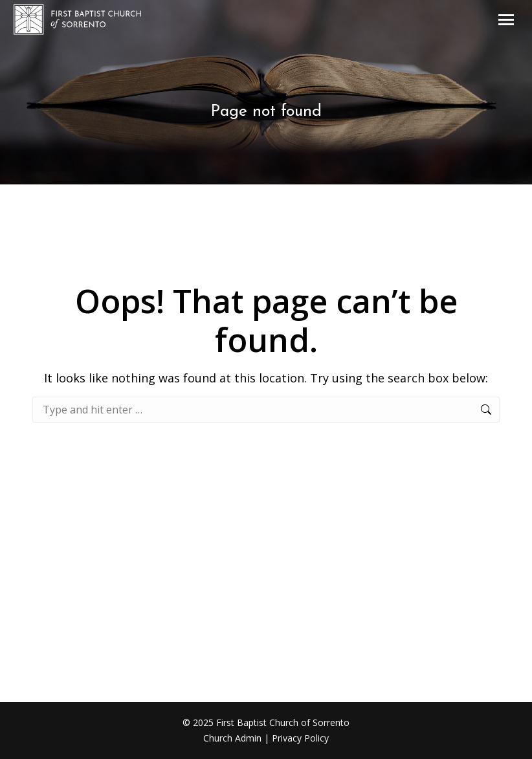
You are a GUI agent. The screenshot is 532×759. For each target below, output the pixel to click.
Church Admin (232, 738)
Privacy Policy (300, 738)
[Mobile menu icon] (506, 20)
